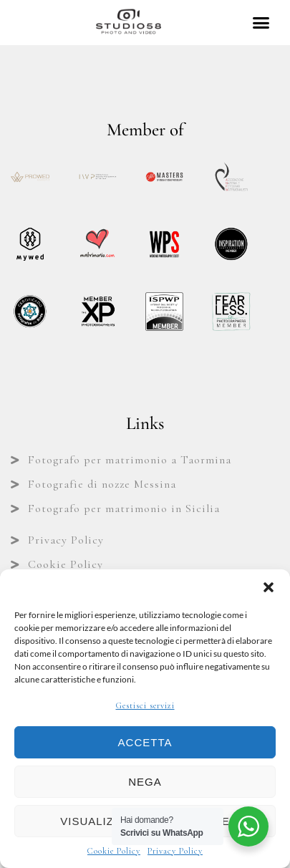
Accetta (145, 742)
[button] (269, 587)
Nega (145, 782)
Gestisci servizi (145, 705)
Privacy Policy (175, 851)
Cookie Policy (114, 851)
